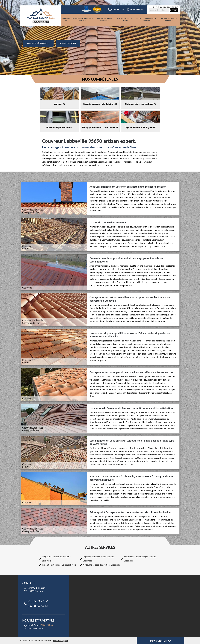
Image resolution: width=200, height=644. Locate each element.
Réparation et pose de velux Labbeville (59, 565)
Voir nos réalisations (38, 43)
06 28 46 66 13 (135, 10)
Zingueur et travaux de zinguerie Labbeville (56, 559)
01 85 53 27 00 (116, 10)
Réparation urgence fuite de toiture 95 (83, 20)
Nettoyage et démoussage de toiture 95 (146, 20)
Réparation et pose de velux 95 (125, 20)
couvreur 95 (66, 20)
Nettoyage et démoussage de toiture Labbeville (140, 559)
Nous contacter (68, 43)
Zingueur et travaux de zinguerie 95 (169, 20)
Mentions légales (60, 641)
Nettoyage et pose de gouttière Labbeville (101, 565)
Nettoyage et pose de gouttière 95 (105, 20)
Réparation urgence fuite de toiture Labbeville (99, 559)
